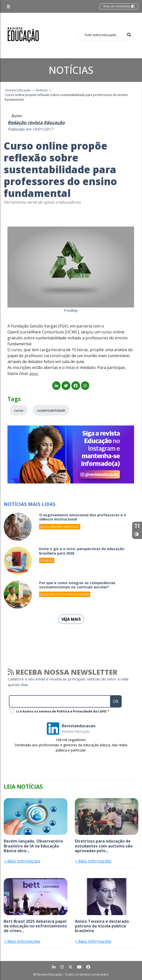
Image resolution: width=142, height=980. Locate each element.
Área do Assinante (119, 6)
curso (18, 410)
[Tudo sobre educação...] (101, 35)
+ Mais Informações (22, 861)
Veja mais (71, 619)
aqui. (34, 373)
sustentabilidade (51, 410)
